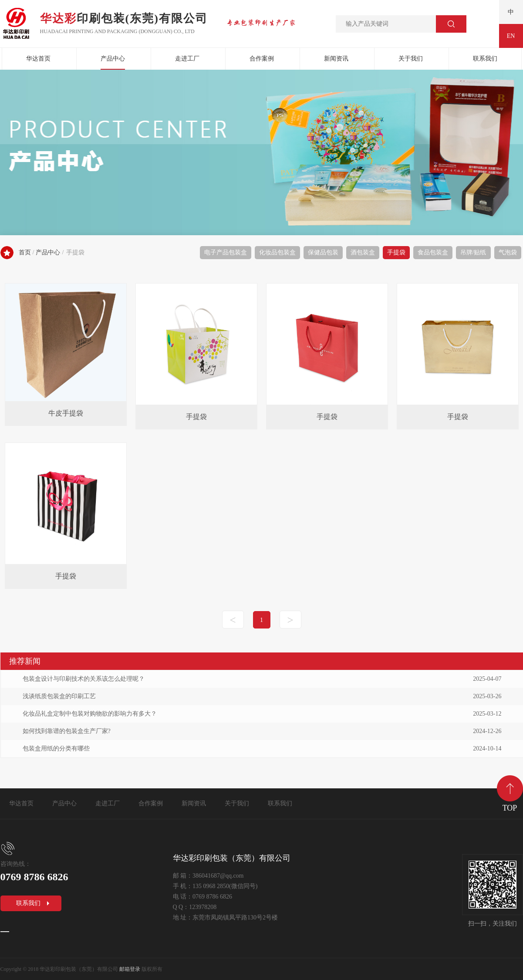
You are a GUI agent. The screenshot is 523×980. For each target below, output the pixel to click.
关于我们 (411, 59)
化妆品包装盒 (277, 252)
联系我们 (485, 59)
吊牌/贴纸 (473, 252)
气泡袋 (508, 252)
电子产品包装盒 (226, 252)
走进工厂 (187, 59)
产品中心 (113, 59)
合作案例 (262, 59)
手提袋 (396, 252)
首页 (25, 252)
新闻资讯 (336, 59)
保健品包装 (323, 252)
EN (511, 36)
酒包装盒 (363, 252)
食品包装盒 (433, 252)
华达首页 (38, 59)
